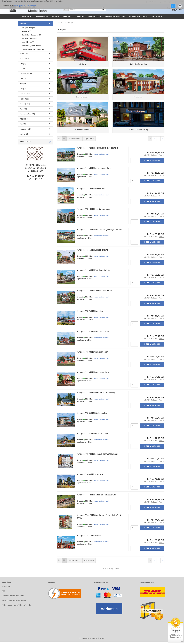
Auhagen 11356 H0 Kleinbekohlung (92, 252)
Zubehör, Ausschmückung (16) (33, 49)
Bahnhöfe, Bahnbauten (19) (32, 35)
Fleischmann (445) (27, 74)
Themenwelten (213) (27, 114)
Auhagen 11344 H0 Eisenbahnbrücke (93, 211)
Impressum (6, 589)
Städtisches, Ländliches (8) (32, 46)
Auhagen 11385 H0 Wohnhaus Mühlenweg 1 (97, 395)
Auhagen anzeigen (28, 28)
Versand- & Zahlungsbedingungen (14, 603)
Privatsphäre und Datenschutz (25, 6)
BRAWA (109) (25, 54)
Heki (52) (23, 79)
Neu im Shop (157, 17)
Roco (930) (24, 109)
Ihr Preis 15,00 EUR (35, 176)
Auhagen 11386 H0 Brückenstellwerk (93, 415)
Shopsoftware (84, 641)
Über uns (67, 17)
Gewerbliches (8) (28, 42)
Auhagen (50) (25, 23)
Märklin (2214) (25, 94)
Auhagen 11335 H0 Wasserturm (91, 191)
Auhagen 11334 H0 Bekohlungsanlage (94, 171)
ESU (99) (23, 64)
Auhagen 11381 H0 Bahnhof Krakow (93, 334)
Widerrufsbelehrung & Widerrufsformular (17, 607)
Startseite (27, 17)
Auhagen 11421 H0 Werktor (89, 538)
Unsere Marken (41, 17)
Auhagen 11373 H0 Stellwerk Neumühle (94, 293)
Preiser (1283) (25, 104)
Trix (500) (23, 124)
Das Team (55, 17)
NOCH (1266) (25, 99)
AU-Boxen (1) (26, 31)
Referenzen (79, 17)
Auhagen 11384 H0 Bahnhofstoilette (93, 375)
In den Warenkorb (152, 163)
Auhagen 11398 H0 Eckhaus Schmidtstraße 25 (98, 456)
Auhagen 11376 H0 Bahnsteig (90, 313)
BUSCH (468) (25, 59)
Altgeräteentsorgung (139, 17)
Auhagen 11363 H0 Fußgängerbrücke (93, 273)
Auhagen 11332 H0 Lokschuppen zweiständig (97, 150)
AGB (3, 593)
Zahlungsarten (95, 17)
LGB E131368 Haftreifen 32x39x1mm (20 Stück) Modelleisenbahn (35, 168)
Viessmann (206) (26, 129)
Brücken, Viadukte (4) (29, 38)
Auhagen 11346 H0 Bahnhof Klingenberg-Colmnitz (99, 232)
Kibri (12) (23, 84)
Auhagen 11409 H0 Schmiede (90, 477)
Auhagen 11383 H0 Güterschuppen (92, 354)
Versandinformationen (115, 17)
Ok (173, 6)
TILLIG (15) (24, 119)
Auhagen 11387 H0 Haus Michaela (92, 436)
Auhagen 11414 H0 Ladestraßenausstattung (97, 497)
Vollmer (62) (24, 134)
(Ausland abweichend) (101, 157)
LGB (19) (23, 89)
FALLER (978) (25, 69)
